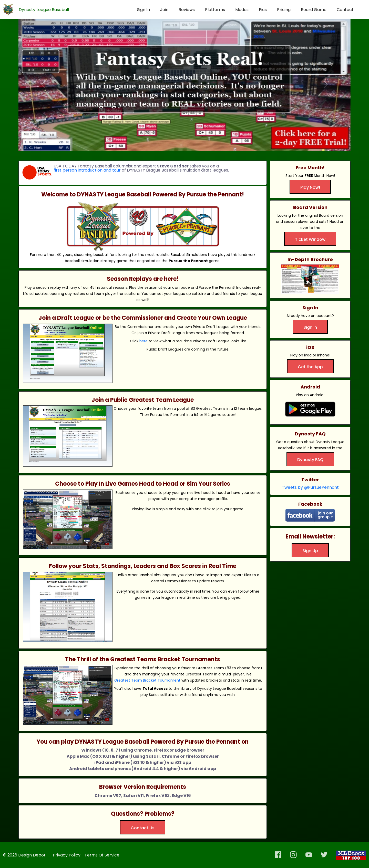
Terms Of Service (102, 855)
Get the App (310, 367)
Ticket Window (310, 239)
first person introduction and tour (87, 170)
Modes (242, 10)
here (143, 341)
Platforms (215, 10)
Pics (263, 10)
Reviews (187, 10)
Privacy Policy (67, 855)
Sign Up (310, 551)
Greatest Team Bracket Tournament (147, 680)
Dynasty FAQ (310, 460)
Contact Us (143, 828)
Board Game (314, 10)
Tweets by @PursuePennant (310, 487)
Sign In (143, 10)
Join (164, 10)
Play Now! (310, 187)
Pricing (284, 10)
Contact (345, 10)
